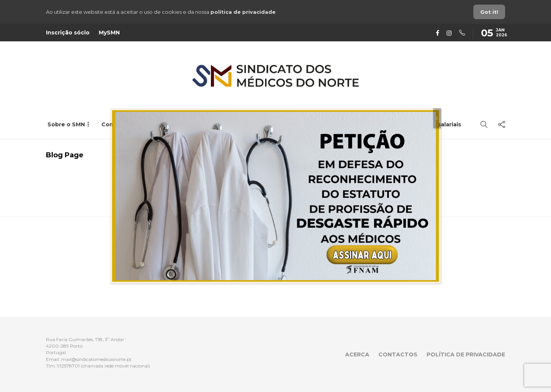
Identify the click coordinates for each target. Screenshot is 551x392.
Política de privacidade (466, 354)
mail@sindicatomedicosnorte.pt (96, 359)
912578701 (68, 366)
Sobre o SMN (66, 124)
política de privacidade (243, 12)
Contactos (398, 354)
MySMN (109, 33)
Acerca (357, 354)
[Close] (437, 118)
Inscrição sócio (68, 33)
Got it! (489, 12)
